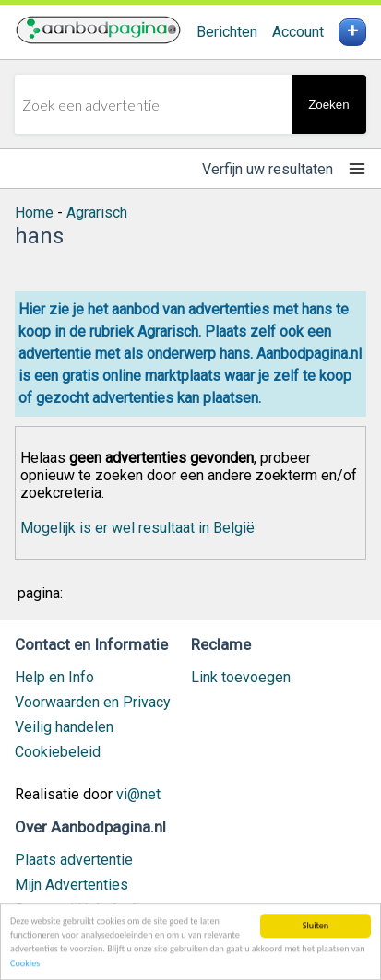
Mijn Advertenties (71, 885)
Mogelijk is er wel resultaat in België (137, 528)
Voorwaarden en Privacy (93, 702)
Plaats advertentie (74, 860)
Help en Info (54, 677)
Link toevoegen (241, 677)
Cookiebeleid (58, 752)
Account (298, 32)
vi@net (138, 794)
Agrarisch (97, 213)
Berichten (227, 32)
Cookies (25, 964)
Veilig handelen (64, 727)
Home (34, 213)
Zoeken (328, 105)
